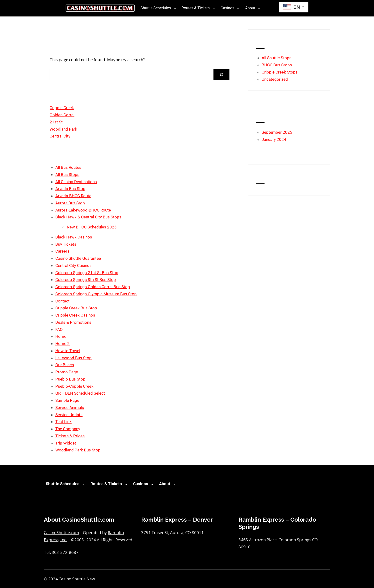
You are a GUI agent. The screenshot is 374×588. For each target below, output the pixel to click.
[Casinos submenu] (238, 8)
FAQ (59, 329)
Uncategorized (275, 79)
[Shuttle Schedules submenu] (175, 8)
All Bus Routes (68, 167)
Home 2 (62, 344)
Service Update (69, 415)
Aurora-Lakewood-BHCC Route (83, 210)
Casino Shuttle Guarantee (78, 258)
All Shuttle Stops (277, 58)
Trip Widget (66, 443)
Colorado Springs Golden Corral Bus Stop (93, 287)
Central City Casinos (73, 265)
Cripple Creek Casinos (75, 315)
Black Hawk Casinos (74, 237)
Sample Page (67, 400)
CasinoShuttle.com (61, 532)
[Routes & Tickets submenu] (214, 8)
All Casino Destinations (76, 182)
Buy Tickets (66, 244)
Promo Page (67, 372)
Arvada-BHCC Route (73, 196)
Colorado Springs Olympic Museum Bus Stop (96, 294)
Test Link (63, 422)
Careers (62, 251)
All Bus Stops (67, 175)
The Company (68, 429)
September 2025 (277, 132)
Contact (62, 301)
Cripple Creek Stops (280, 72)
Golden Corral (62, 115)
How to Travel (68, 351)
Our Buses (65, 365)
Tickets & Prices (70, 436)
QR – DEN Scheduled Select (80, 393)
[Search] (221, 75)
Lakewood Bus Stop (73, 358)
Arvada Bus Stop (70, 189)
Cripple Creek (62, 108)
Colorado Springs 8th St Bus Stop (86, 280)
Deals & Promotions (73, 322)
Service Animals (70, 408)
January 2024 (274, 139)
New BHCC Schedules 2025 (92, 227)
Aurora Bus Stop (70, 203)
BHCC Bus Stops (277, 65)
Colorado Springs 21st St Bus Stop (87, 273)
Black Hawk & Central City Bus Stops (88, 217)
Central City (60, 136)
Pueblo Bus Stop (70, 379)
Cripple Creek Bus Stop (76, 308)
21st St (56, 122)
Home (61, 336)
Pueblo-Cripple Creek (74, 386)
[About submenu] (259, 8)
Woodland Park (63, 129)
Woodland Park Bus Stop (78, 450)
